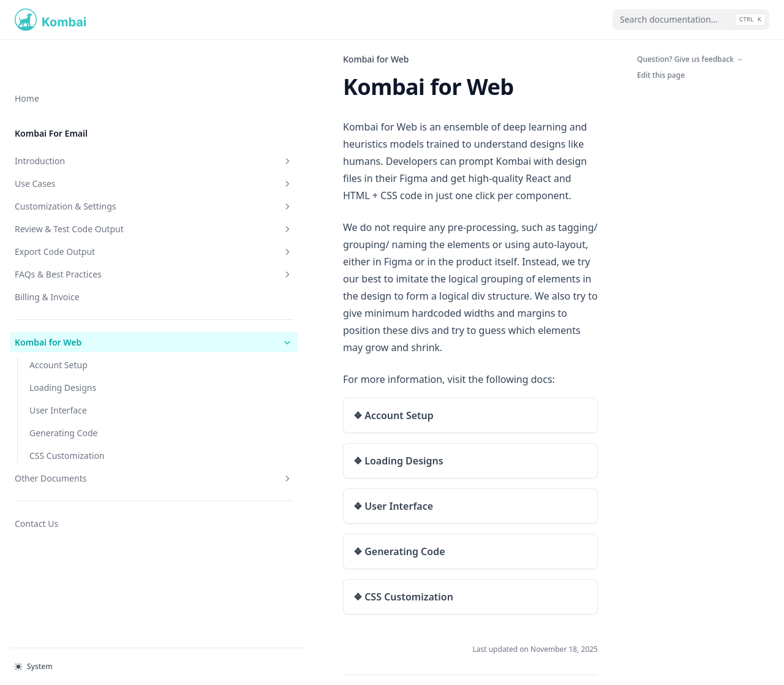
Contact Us (36, 497)
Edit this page (661, 75)
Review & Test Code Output (75, 196)
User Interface (58, 384)
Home (27, 59)
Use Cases (75, 144)
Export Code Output (75, 225)
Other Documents (75, 452)
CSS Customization (67, 429)
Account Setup (58, 339)
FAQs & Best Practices (75, 248)
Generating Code (63, 407)
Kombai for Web (75, 316)
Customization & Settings (75, 167)
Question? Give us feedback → (690, 59)
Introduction (75, 122)
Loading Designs (63, 361)
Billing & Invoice (47, 271)
